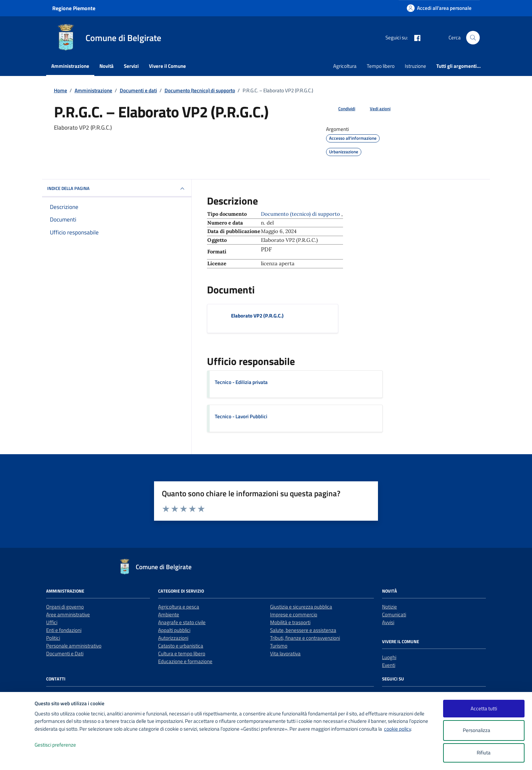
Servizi (131, 66)
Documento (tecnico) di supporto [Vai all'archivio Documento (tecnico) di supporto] (301, 214)
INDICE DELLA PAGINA (117, 189)
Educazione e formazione (185, 661)
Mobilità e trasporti (290, 622)
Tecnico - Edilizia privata (241, 382)
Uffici (52, 622)
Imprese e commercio (294, 614)
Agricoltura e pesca (179, 607)
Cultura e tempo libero (182, 653)
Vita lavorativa (285, 653)
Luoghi (389, 657)
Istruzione (415, 66)
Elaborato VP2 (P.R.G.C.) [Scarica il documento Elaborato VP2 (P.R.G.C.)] (257, 316)
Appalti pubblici (174, 630)
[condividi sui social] (341, 109)
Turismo (279, 646)
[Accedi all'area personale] (439, 8)
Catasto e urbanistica (181, 646)
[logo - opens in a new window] (17, 758)
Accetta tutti (484, 708)
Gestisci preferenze (62, 745)
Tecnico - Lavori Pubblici (241, 416)
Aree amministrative (68, 614)
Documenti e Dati (65, 653)
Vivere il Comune (167, 66)
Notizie (389, 607)
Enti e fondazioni (64, 630)
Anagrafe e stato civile (182, 622)
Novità (107, 66)
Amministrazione (70, 66)
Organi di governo (65, 607)
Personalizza (484, 730)
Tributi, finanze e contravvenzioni (305, 638)
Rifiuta (484, 753)
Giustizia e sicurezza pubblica (301, 607)
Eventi (389, 665)
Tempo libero (381, 66)
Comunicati (394, 614)
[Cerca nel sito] (473, 38)
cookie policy (397, 729)
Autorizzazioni (173, 638)
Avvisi (388, 622)
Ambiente (169, 614)
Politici (53, 638)
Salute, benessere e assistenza (303, 630)
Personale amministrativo (74, 646)
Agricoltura (345, 66)
